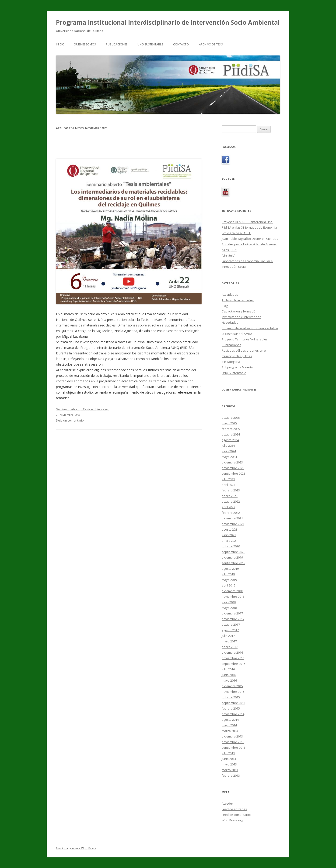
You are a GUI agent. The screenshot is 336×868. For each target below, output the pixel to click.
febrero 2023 (231, 490)
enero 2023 (230, 496)
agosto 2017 (230, 630)
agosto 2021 (230, 529)
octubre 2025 (231, 418)
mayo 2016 (229, 680)
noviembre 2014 (233, 714)
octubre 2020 (231, 546)
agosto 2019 (230, 569)
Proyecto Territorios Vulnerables (245, 339)
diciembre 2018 (232, 591)
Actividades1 (231, 295)
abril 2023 (228, 485)
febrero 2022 (231, 513)
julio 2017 (228, 636)
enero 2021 (230, 541)
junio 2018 (229, 602)
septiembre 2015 (233, 703)
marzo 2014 (230, 731)
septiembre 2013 (233, 748)
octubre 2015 (231, 697)
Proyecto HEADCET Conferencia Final (247, 222)
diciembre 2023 (232, 462)
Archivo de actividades (238, 300)
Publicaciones (117, 44)
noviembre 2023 (233, 468)
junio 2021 (229, 535)
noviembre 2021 (233, 524)
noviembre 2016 (233, 658)
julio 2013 (228, 753)
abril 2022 (228, 507)
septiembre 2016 (233, 664)
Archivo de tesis (211, 44)
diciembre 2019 (232, 557)
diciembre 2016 (232, 652)
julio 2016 (228, 669)
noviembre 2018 (233, 597)
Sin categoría (231, 362)
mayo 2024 (229, 457)
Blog (225, 306)
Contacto (181, 44)
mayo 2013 (229, 764)
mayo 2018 (229, 608)
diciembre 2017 (232, 613)
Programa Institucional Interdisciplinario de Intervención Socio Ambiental (168, 22)
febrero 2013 (231, 775)
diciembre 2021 (232, 518)
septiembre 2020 (233, 552)
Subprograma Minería (237, 367)
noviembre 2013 (233, 742)
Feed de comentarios (237, 815)
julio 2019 (228, 574)
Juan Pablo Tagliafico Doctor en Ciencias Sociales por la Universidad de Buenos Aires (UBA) (250, 244)
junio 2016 (229, 675)
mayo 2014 (229, 725)
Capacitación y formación (240, 311)
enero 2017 (230, 647)
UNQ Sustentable (150, 44)
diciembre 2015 (232, 686)
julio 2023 (228, 479)
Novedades (230, 322)
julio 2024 (228, 446)
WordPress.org (232, 820)
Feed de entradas (234, 809)
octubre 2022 (231, 501)
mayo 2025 (229, 423)
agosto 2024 (230, 440)
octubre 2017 (231, 624)
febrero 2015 (231, 708)
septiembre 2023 (233, 473)
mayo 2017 (229, 641)
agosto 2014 (230, 720)
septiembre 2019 (233, 563)
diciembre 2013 (232, 736)
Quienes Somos (85, 44)
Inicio (60, 44)
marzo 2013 (230, 770)
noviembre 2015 (233, 692)
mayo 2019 (229, 580)
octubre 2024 (231, 434)
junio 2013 (229, 759)
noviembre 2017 (233, 619)
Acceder (227, 803)
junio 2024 (229, 451)
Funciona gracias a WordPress (76, 848)
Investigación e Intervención (241, 317)
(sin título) (228, 255)
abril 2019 (228, 585)
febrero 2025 (231, 429)
